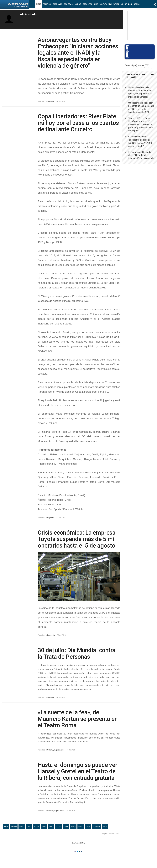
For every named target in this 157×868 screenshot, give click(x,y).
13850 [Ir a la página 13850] (22, 827)
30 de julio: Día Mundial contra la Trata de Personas (77, 653)
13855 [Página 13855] (58, 827)
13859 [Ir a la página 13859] (88, 827)
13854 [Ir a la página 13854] (51, 827)
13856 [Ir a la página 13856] (66, 827)
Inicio (38, 4)
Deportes (87, 4)
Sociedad (68, 4)
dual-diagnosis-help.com (148, 68)
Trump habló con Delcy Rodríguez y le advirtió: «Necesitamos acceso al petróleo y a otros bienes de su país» (141, 124)
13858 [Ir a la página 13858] (81, 827)
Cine (96, 4)
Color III (79, 852)
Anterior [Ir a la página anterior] (14, 827)
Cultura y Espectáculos (111, 4)
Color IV (82, 852)
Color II (77, 852)
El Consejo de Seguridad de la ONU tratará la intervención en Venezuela (141, 155)
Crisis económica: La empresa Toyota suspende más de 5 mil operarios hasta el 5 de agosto (77, 539)
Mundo (78, 4)
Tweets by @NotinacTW (137, 65)
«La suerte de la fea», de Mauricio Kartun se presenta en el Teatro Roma (78, 719)
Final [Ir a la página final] (105, 827)
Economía (57, 4)
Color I (75, 852)
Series (137, 4)
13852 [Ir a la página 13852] (36, 827)
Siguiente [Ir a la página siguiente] (97, 827)
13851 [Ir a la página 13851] (29, 827)
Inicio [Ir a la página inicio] (6, 827)
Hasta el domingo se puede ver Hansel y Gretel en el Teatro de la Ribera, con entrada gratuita (77, 771)
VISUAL (82, 843)
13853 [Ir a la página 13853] (44, 827)
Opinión (128, 4)
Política (47, 4)
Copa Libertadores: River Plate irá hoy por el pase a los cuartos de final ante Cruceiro (78, 123)
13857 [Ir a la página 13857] (73, 827)
